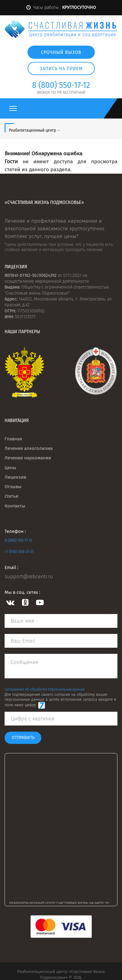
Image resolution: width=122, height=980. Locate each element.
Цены (10, 468)
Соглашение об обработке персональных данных (44, 689)
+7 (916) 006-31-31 (19, 552)
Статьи (11, 496)
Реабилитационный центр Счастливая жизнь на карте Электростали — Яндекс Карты (63, 903)
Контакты (15, 506)
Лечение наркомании (28, 458)
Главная (13, 439)
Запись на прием (61, 68)
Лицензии (15, 477)
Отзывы (13, 487)
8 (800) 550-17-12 (18, 540)
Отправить (23, 738)
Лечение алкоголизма (29, 448)
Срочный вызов (61, 52)
